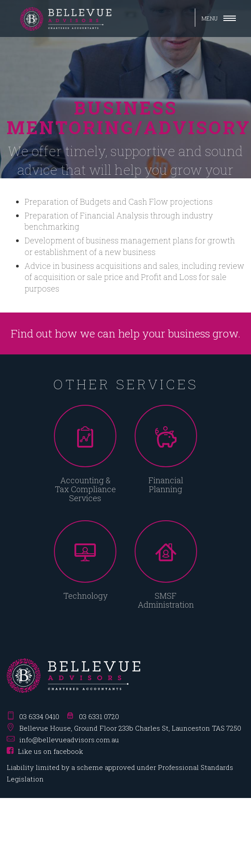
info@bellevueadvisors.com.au (69, 740)
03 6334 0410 (39, 716)
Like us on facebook (45, 751)
